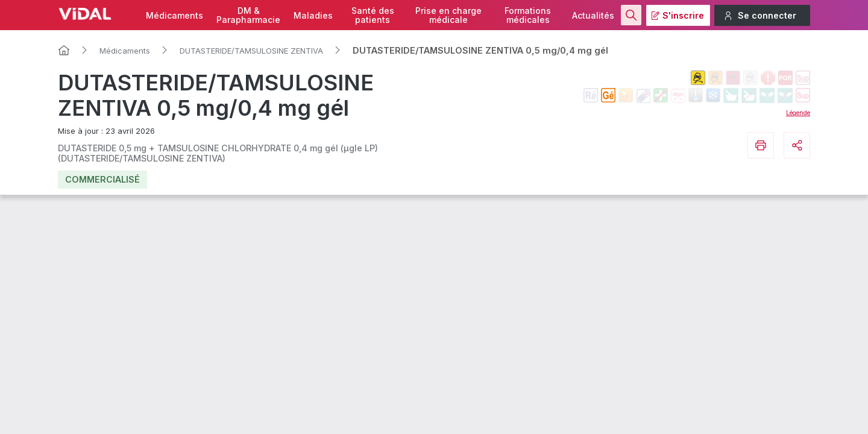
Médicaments (175, 15)
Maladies (313, 15)
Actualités (593, 15)
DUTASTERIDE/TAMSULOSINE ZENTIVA (251, 51)
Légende (798, 113)
